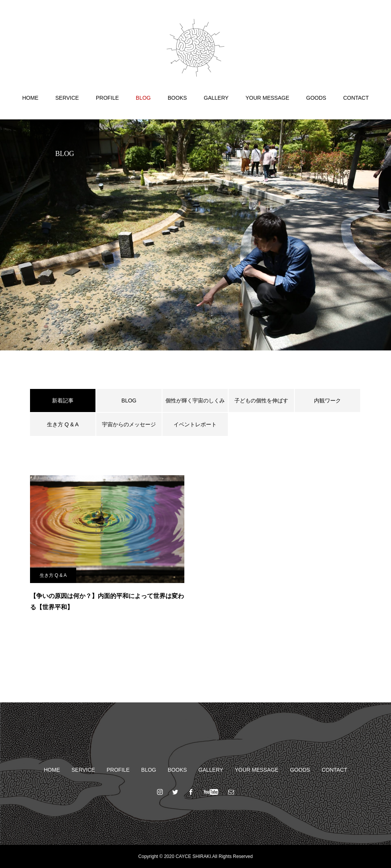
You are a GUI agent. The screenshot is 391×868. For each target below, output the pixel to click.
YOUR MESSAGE (267, 98)
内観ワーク (328, 400)
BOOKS (177, 98)
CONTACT (356, 98)
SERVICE (67, 98)
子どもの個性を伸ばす (261, 400)
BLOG (143, 98)
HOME (30, 98)
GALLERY (216, 98)
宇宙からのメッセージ (129, 424)
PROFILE (107, 98)
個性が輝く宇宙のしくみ (195, 400)
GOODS (316, 98)
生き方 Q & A (63, 424)
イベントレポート (195, 424)
